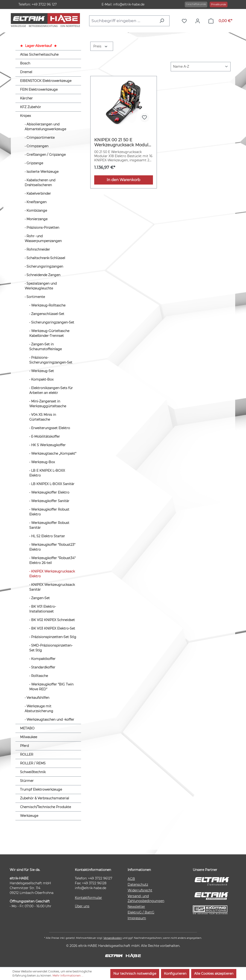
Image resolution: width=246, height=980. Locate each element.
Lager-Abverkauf (38, 46)
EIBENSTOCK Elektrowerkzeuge (46, 81)
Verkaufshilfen (38, 698)
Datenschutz (138, 885)
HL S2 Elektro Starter (48, 536)
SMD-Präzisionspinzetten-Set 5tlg (51, 648)
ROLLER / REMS (33, 763)
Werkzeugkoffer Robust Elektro (49, 512)
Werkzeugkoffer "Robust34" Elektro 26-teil (52, 560)
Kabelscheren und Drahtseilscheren (40, 183)
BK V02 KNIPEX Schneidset (53, 620)
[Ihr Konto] (199, 21)
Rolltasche (40, 676)
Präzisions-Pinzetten (43, 228)
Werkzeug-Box (43, 462)
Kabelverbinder (39, 194)
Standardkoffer (43, 667)
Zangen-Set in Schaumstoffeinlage (45, 347)
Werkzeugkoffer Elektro (50, 492)
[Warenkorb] (220, 21)
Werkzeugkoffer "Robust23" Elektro (52, 547)
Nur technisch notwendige (135, 974)
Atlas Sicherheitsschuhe (39, 55)
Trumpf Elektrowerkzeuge (41, 789)
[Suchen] (163, 21)
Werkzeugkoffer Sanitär (50, 501)
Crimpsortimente (41, 138)
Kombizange (37, 211)
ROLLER (27, 755)
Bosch (25, 63)
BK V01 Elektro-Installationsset (43, 609)
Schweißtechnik (33, 772)
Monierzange (37, 219)
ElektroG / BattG (141, 912)
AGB (131, 879)
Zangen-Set (40, 598)
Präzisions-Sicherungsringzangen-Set (51, 360)
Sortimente (36, 297)
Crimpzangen (37, 146)
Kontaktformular (88, 898)
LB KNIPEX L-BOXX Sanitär (53, 484)
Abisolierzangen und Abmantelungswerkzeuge (45, 127)
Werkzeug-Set (42, 371)
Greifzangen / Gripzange (46, 155)
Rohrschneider (38, 249)
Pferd (24, 746)
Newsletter (136, 907)
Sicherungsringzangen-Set (53, 322)
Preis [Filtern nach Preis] (101, 46)
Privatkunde (219, 4)
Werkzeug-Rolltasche (48, 305)
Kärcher (26, 98)
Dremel (26, 72)
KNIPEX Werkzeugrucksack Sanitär (52, 587)
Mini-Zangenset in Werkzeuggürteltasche (48, 404)
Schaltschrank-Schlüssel (46, 258)
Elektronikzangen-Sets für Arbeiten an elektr (51, 390)
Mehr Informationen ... (68, 976)
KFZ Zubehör (31, 107)
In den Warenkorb (123, 180)
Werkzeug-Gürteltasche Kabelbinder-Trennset (49, 333)
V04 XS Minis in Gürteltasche (43, 417)
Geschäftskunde (196, 4)
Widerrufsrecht (140, 890)
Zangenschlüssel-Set (48, 314)
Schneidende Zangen (43, 275)
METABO (27, 728)
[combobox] (123, 21)
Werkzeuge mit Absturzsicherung (39, 709)
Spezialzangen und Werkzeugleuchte (41, 286)
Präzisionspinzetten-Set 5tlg (54, 637)
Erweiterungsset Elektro (51, 428)
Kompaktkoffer (43, 659)
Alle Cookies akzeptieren (214, 974)
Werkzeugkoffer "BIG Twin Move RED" (51, 687)
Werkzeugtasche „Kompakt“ (54, 454)
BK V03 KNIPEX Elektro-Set (53, 628)
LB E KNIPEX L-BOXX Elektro (47, 473)
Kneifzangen (37, 202)
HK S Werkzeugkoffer (48, 445)
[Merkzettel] (185, 21)
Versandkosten (113, 938)
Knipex (25, 116)
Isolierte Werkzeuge (42, 172)
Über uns (82, 906)
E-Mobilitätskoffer (45, 437)
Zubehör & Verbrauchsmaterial (45, 798)
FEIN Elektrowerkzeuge (39, 90)
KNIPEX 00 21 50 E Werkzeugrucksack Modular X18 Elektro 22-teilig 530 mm (123, 142)
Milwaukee (29, 737)
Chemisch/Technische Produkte (45, 807)
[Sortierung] (201, 67)
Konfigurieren (175, 974)
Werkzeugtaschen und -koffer (50, 720)
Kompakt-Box (42, 379)
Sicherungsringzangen (45, 266)
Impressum (137, 918)
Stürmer (27, 781)
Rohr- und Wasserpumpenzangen (43, 238)
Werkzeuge (29, 816)
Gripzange (35, 163)
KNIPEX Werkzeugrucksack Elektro (52, 574)
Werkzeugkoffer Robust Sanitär (49, 525)
